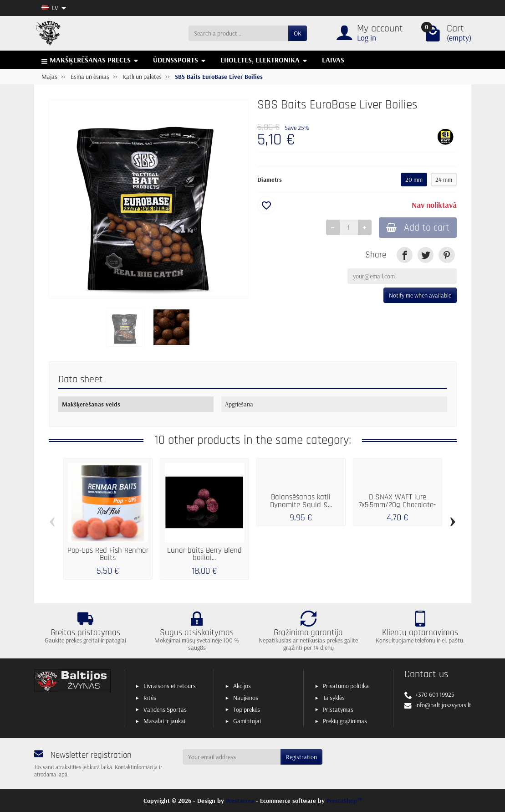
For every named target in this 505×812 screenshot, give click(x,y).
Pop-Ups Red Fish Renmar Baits (108, 554)
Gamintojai (247, 721)
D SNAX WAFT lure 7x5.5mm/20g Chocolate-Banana (397, 505)
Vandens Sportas (165, 709)
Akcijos (242, 686)
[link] (405, 255)
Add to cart (418, 228)
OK (298, 33)
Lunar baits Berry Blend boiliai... (204, 554)
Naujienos (246, 698)
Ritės (150, 698)
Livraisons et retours (170, 686)
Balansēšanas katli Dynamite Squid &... (301, 501)
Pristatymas (338, 709)
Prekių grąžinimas (345, 721)
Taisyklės (334, 698)
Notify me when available (420, 295)
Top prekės (247, 709)
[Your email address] (232, 757)
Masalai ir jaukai (164, 721)
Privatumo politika (346, 686)
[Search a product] (238, 33)
